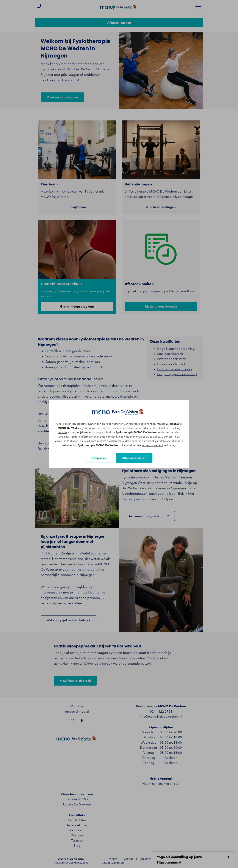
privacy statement (152, 445)
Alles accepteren (134, 458)
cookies (63, 432)
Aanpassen (100, 458)
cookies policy (151, 437)
